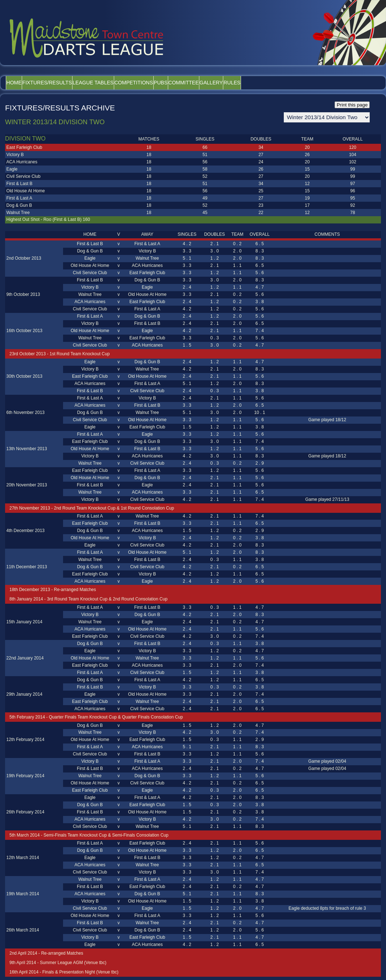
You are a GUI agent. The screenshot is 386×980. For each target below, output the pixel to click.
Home (19, 83)
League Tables (118, 83)
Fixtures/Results (62, 83)
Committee (237, 83)
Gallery (274, 83)
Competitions (168, 83)
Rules (305, 83)
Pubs (204, 83)
